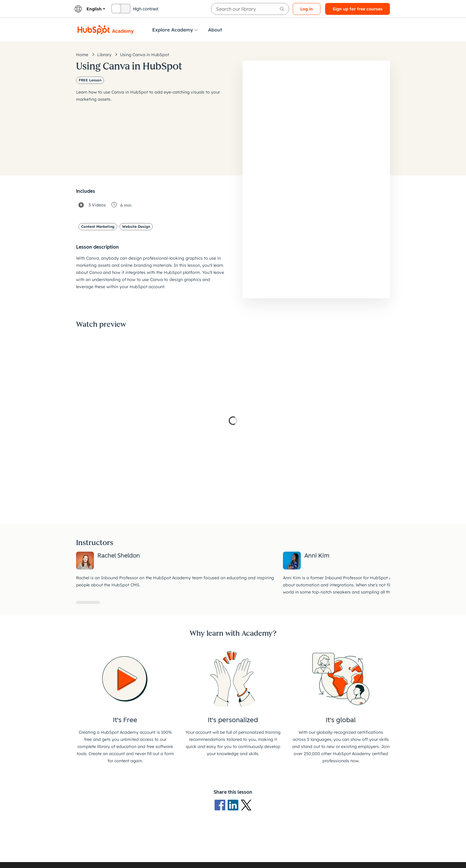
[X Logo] (246, 805)
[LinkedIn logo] (234, 805)
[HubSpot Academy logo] (106, 30)
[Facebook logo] (221, 805)
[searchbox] (250, 9)
